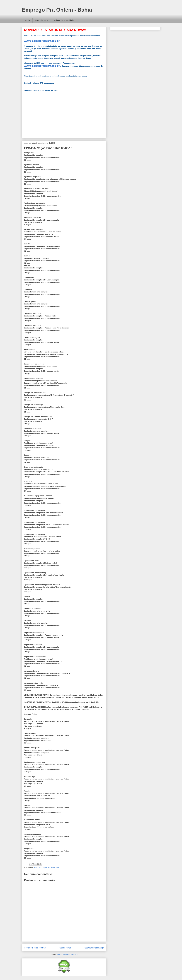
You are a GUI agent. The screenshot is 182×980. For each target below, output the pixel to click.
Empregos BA (45, 868)
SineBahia (55, 868)
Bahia (36, 868)
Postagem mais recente (35, 948)
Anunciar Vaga (42, 20)
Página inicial (65, 948)
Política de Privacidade (64, 20)
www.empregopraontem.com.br (42, 41)
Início (27, 20)
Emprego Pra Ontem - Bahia (57, 10)
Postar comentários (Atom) (67, 954)
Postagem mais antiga (94, 948)
